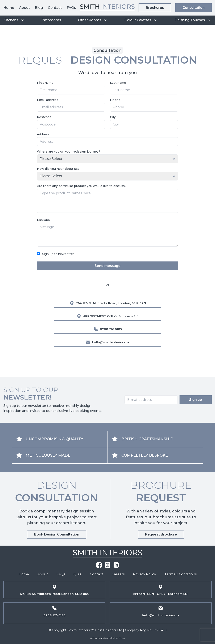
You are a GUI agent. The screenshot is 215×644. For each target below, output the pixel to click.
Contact (55, 8)
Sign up (196, 400)
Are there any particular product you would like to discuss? (82, 186)
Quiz (77, 574)
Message (44, 220)
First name (45, 83)
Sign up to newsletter (58, 254)
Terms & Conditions (180, 574)
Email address (48, 100)
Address (43, 134)
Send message (107, 266)
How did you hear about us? (58, 169)
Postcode (44, 117)
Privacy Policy (144, 574)
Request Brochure (161, 534)
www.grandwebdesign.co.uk (108, 638)
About (24, 8)
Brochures (155, 8)
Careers (118, 574)
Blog (39, 8)
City (113, 117)
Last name (118, 83)
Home (9, 8)
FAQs (71, 8)
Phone (115, 100)
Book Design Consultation (57, 534)
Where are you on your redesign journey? (69, 152)
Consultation (193, 8)
